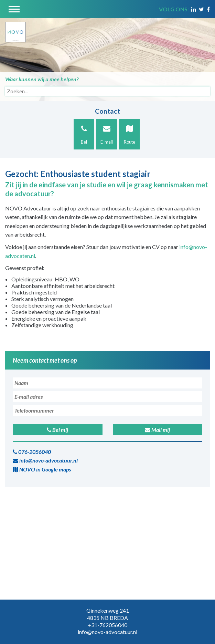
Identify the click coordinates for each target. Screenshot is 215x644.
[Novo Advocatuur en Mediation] (15, 29)
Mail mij (157, 430)
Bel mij (57, 430)
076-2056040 (32, 452)
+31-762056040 (107, 625)
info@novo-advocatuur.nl (45, 460)
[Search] (107, 91)
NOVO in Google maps (42, 469)
